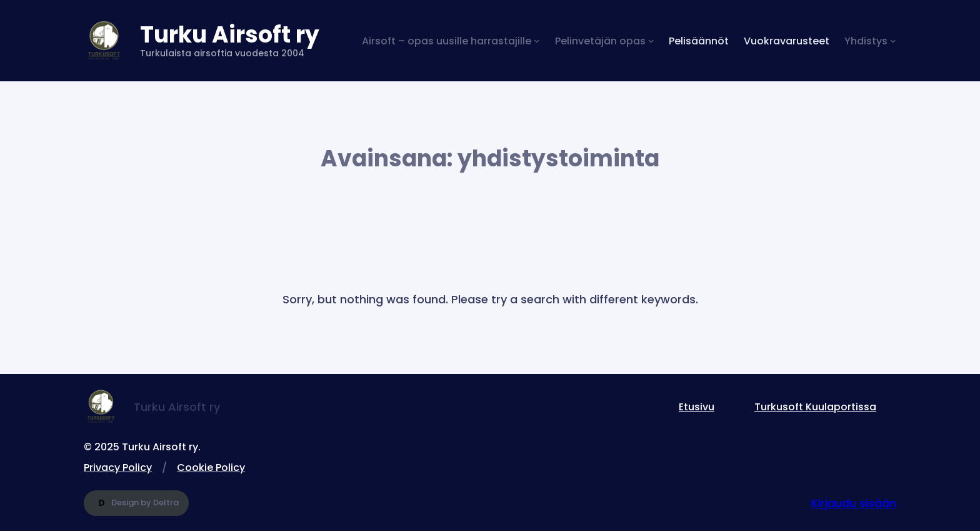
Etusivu (697, 407)
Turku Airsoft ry (230, 35)
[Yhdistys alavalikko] (870, 41)
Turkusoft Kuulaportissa (815, 407)
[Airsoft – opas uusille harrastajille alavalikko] (451, 41)
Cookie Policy (211, 468)
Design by (136, 503)
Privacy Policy (118, 468)
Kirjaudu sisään (854, 503)
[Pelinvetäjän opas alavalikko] (605, 41)
